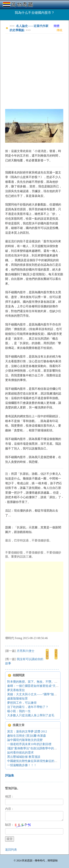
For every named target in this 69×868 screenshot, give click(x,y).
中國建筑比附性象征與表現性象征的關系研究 (37, 761)
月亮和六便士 (26, 651)
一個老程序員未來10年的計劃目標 (29, 744)
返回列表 (11, 850)
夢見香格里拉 (16, 690)
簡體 (56, 26)
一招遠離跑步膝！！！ (22, 765)
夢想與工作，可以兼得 (22, 703)
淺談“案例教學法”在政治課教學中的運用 (33, 748)
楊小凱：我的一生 (19, 711)
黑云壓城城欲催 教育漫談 (24, 757)
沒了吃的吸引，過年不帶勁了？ (28, 707)
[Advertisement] (34, 71)
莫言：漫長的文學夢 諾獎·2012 (27, 731)
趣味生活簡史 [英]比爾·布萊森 (27, 736)
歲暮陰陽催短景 (17, 698)
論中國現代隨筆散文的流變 (25, 740)
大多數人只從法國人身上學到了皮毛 (31, 715)
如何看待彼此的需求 (20, 753)
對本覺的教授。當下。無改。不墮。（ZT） (36, 682)
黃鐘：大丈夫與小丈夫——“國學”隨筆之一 (35, 694)
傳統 (59, 30)
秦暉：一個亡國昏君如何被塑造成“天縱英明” (36, 686)
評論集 (10, 775)
